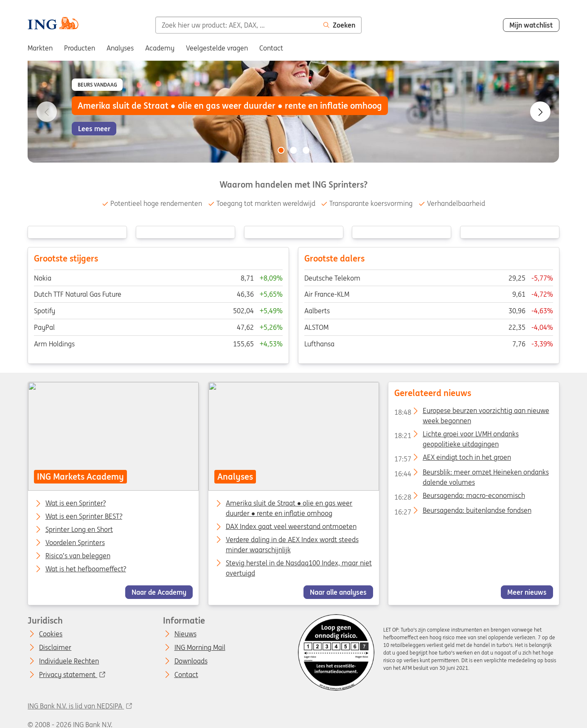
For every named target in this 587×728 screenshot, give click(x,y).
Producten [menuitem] (80, 48)
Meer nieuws (527, 592)
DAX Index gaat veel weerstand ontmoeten (291, 526)
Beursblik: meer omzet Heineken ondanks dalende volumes (472, 474)
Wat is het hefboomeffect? (86, 569)
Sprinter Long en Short (79, 530)
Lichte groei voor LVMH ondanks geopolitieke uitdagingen (456, 436)
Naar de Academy (159, 592)
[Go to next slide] (540, 112)
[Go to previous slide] (47, 112)
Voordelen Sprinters (75, 543)
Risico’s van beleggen (78, 556)
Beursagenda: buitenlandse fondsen (463, 512)
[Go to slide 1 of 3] (281, 150)
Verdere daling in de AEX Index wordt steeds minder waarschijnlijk (292, 545)
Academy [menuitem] (160, 48)
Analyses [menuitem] (120, 48)
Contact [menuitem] (271, 48)
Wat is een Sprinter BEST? (84, 517)
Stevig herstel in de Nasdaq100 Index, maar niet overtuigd (298, 568)
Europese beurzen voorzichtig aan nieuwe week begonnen (472, 412)
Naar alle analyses (338, 592)
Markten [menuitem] (40, 48)
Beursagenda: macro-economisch (460, 497)
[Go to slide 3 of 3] (306, 150)
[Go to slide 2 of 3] (294, 150)
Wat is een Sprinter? (76, 503)
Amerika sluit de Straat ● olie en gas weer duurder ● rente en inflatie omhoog (289, 508)
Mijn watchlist (531, 25)
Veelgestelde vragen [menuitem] (217, 48)
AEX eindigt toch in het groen (453, 459)
